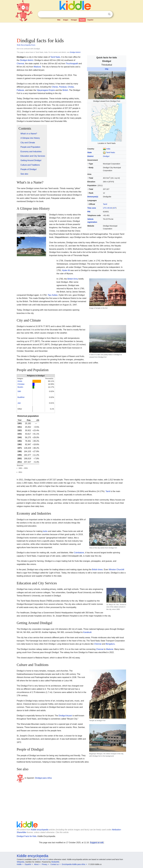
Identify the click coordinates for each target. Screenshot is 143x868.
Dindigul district (75, 52)
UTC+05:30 (108, 208)
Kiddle (19, 864)
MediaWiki (55, 862)
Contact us (55, 864)
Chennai (20, 64)
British (65, 90)
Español (90, 20)
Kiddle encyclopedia (40, 830)
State (90, 152)
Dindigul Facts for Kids (27, 836)
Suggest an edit (97, 843)
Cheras (55, 87)
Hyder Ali (66, 270)
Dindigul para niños (43, 778)
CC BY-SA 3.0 (43, 859)
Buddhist (21, 397)
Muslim (20, 387)
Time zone (92, 208)
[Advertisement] (71, 29)
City (107, 69)
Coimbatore (79, 553)
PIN (89, 212)
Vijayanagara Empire (46, 90)
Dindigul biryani (65, 716)
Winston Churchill (116, 570)
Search (109, 14)
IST (115, 208)
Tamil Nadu (111, 152)
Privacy (45, 864)
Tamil (105, 204)
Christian (21, 384)
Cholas (71, 87)
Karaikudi (87, 632)
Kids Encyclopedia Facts (26, 45)
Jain (19, 403)
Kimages (74, 20)
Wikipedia (21, 862)
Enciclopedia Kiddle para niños (74, 864)
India (108, 149)
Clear (104, 14)
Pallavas (20, 90)
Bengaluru (110, 644)
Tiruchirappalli (72, 64)
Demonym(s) (93, 197)
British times (97, 570)
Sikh (19, 391)
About (36, 864)
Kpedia (82, 20)
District (90, 156)
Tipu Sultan (53, 295)
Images (66, 20)
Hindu (20, 381)
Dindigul (106, 156)
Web (59, 20)
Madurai (37, 67)
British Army (73, 279)
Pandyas (63, 87)
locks (45, 531)
